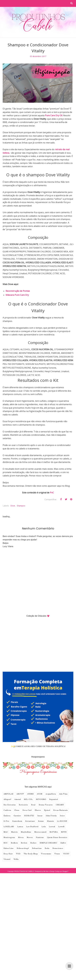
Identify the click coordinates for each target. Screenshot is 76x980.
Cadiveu (7, 805)
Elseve (38, 805)
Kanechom (17, 816)
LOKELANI (9, 822)
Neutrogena (9, 833)
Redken (14, 838)
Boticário (23, 800)
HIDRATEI (29, 811)
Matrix (14, 827)
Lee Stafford (32, 822)
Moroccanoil (40, 827)
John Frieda (51, 811)
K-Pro (6, 816)
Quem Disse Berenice (57, 833)
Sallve (63, 838)
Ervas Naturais (61, 805)
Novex (30, 833)
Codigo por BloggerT (62, 867)
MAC (6, 827)
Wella (16, 854)
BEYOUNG (41, 795)
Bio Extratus (10, 800)
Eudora (7, 811)
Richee (33, 838)
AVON (40, 789)
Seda (47, 844)
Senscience (58, 844)
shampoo (21, 501)
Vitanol (7, 854)
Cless (17, 805)
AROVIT (20, 789)
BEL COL (28, 795)
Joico (62, 811)
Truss (57, 849)
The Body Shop (31, 849)
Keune (41, 816)
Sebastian (37, 844)
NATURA (54, 827)
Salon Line (9, 844)
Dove (13, 501)
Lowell (61, 822)
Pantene (40, 833)
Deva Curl (27, 805)
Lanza (20, 822)
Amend (18, 795)
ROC (6, 838)
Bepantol (54, 795)
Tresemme (46, 849)
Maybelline (26, 827)
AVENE (30, 789)
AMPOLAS (8, 789)
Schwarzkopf (23, 844)
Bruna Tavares (46, 800)
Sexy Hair (8, 849)
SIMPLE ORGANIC (49, 838)
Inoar (40, 811)
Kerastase (30, 816)
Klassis (50, 816)
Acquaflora (51, 789)
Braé (33, 800)
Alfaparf (7, 795)
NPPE (64, 827)
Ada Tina (63, 789)
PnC (52, 488)
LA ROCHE (62, 816)
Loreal (52, 822)
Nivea (21, 833)
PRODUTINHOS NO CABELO (24, 867)
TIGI (18, 849)
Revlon (24, 838)
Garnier (17, 811)
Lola (44, 822)
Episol (47, 805)
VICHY (66, 849)
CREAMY (60, 800)
